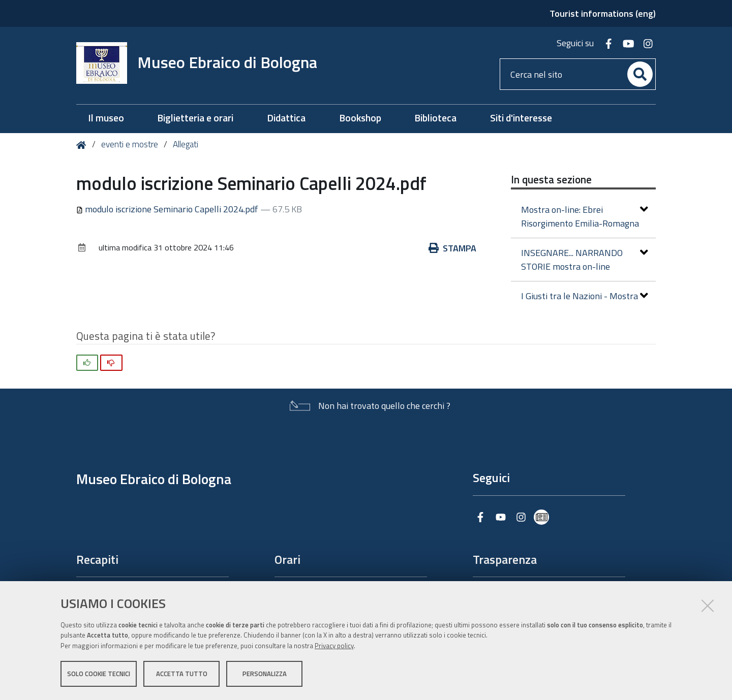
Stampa (452, 248)
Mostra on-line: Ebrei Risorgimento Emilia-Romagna (585, 216)
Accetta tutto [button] (182, 674)
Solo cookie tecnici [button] (99, 674)
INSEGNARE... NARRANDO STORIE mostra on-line (585, 260)
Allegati (186, 144)
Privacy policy (334, 646)
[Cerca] (640, 74)
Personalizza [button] (265, 674)
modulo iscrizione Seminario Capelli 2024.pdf (168, 209)
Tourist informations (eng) (603, 13)
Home (83, 145)
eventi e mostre (131, 144)
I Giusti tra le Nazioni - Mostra (585, 296)
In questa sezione (551, 179)
